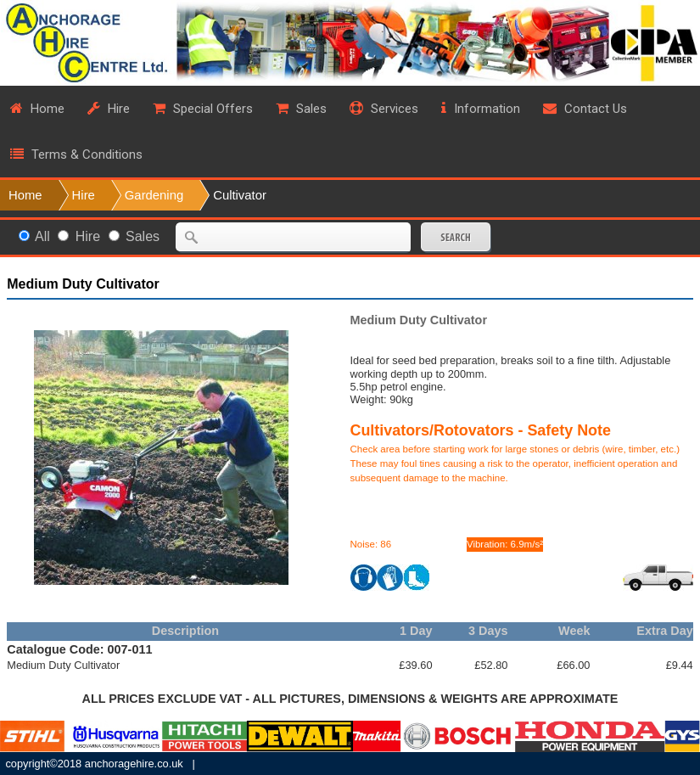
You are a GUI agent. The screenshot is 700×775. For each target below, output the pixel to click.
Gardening (154, 195)
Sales (143, 236)
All (42, 236)
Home (25, 195)
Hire (84, 195)
